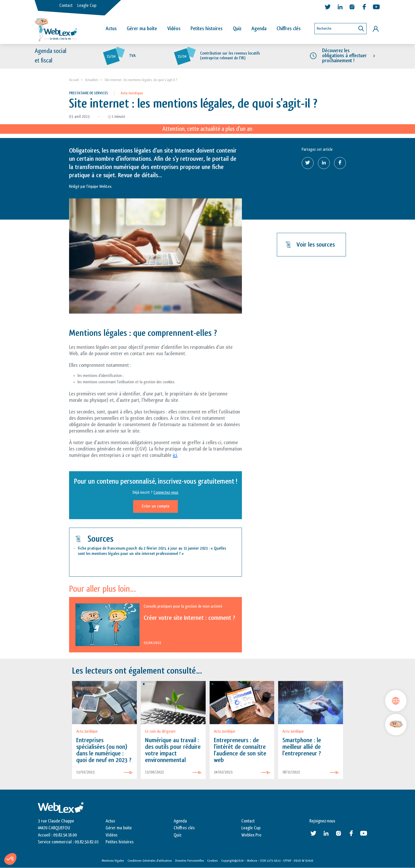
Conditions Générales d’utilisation (150, 861)
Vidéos (174, 29)
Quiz (237, 29)
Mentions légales (113, 861)
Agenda (259, 29)
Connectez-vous (166, 493)
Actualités (92, 80)
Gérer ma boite (119, 828)
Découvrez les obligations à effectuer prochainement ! (344, 56)
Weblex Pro (251, 835)
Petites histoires (207, 29)
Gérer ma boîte (142, 29)
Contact (66, 6)
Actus (111, 29)
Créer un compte (155, 506)
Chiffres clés (289, 29)
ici (175, 455)
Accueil (74, 80)
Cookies (213, 861)
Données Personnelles (190, 861)
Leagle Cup (87, 6)
